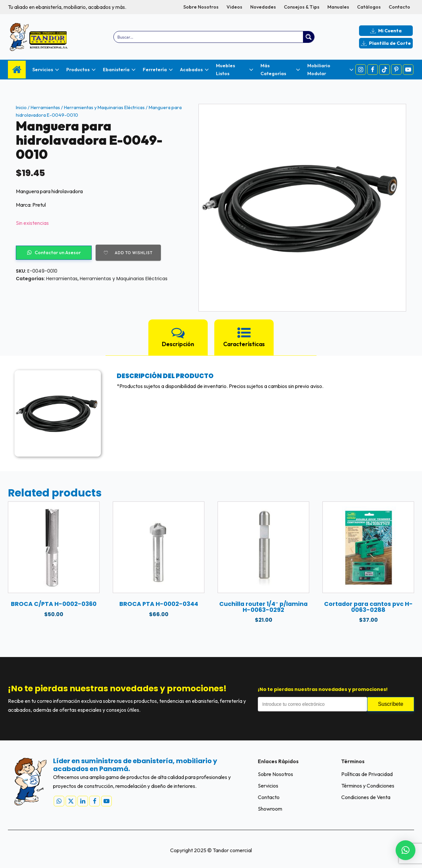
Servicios (268, 786)
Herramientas (45, 107)
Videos (234, 7)
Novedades (263, 7)
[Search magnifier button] (309, 37)
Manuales (338, 7)
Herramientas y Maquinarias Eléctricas (104, 107)
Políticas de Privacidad (367, 774)
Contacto (399, 7)
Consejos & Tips (302, 7)
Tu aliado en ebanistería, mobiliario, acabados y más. (67, 7)
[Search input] (209, 37)
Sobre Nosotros (201, 7)
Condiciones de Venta (366, 797)
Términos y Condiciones (368, 786)
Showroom (270, 809)
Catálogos (369, 7)
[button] (406, 850)
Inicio (21, 107)
